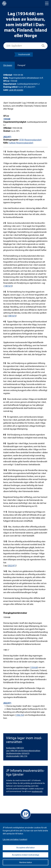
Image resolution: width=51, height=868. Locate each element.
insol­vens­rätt (37, 791)
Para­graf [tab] (21, 65)
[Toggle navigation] (47, 3)
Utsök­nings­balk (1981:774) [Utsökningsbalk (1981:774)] (17, 756)
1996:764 (20, 715)
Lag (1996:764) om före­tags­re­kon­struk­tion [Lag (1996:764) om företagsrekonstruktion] (23, 751)
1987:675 (8, 286)
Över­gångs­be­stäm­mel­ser (15, 613)
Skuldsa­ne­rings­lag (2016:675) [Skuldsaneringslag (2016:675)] (18, 753)
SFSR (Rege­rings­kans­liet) (30, 140)
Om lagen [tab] (8, 65)
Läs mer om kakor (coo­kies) (15, 839)
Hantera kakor (26, 862)
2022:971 (7, 137)
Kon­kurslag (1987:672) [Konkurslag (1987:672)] (15, 748)
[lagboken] (4, 3)
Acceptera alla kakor (26, 848)
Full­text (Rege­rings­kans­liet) (21, 143)
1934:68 (7, 119)
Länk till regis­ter (16, 90)
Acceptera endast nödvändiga (26, 855)
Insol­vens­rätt (24, 54)
